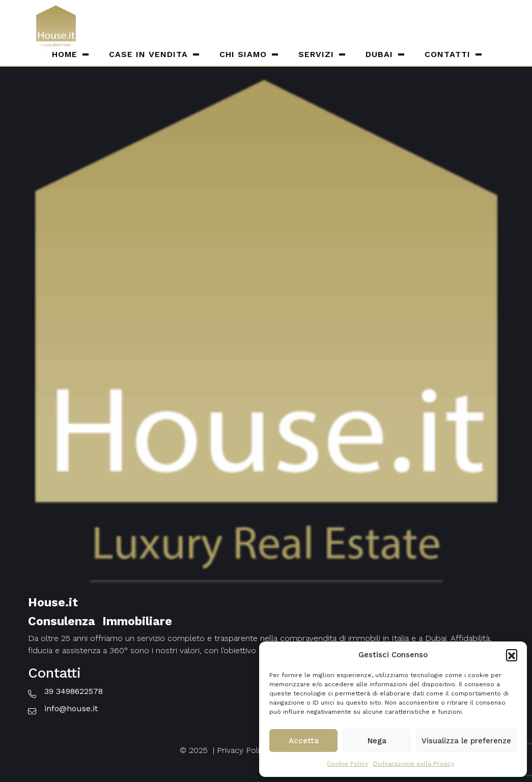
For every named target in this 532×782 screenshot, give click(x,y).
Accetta (304, 741)
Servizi (316, 54)
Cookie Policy (347, 764)
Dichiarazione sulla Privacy (414, 764)
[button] (512, 655)
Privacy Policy (243, 750)
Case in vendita (148, 54)
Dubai (379, 54)
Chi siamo (243, 54)
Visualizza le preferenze (466, 741)
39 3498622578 (74, 691)
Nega (377, 741)
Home (65, 54)
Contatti (447, 54)
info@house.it (71, 708)
